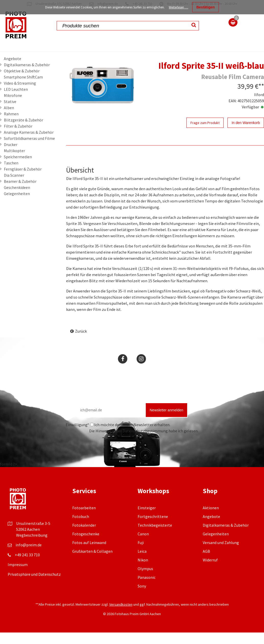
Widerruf (210, 571)
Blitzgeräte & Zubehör (23, 131)
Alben (9, 119)
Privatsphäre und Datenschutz (34, 586)
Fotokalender (84, 537)
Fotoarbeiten (84, 519)
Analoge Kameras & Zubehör (29, 144)
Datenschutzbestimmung (145, 442)
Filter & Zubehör (18, 138)
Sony (142, 597)
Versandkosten (121, 616)
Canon (143, 545)
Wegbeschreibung (32, 547)
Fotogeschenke (86, 545)
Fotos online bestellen (42, 51)
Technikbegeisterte (155, 537)
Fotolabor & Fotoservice (112, 51)
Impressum (18, 576)
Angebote (13, 70)
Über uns (243, 51)
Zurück (81, 343)
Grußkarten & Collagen (92, 563)
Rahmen (11, 125)
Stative (10, 113)
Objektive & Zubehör (22, 82)
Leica (142, 563)
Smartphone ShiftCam (23, 88)
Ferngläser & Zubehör (23, 180)
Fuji (141, 554)
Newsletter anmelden (166, 422)
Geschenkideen (17, 199)
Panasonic (147, 589)
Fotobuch (81, 528)
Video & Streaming (20, 95)
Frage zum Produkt (205, 134)
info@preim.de (29, 556)
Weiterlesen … (178, 7)
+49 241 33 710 (27, 566)
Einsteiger (147, 519)
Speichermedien (18, 168)
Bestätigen (206, 7)
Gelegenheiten (17, 205)
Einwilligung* (77, 436)
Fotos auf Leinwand (89, 554)
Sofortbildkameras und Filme (29, 150)
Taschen (11, 174)
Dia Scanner (14, 187)
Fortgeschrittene (153, 528)
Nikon (143, 571)
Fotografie (156, 46)
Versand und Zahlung (221, 554)
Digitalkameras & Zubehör (27, 76)
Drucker (11, 156)
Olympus (145, 580)
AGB (206, 563)
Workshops (187, 46)
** (261, 98)
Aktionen (82, 46)
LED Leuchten (16, 101)
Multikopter (14, 162)
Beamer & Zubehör (20, 193)
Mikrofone (13, 107)
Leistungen (218, 46)
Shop (15, 46)
